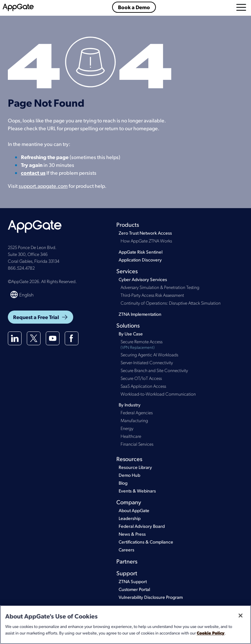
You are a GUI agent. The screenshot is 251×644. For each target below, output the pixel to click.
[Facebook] (72, 338)
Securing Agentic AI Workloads (149, 354)
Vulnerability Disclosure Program (151, 597)
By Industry (130, 405)
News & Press (132, 534)
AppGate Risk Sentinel (141, 252)
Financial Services (137, 444)
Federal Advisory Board (142, 526)
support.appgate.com (43, 186)
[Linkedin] (15, 338)
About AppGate (134, 510)
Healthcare (131, 436)
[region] (125, 625)
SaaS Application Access (143, 386)
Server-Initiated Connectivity (147, 362)
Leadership (130, 518)
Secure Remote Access (182, 344)
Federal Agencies (137, 412)
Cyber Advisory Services (143, 279)
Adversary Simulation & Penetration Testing (160, 287)
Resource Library (135, 467)
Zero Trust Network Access (145, 233)
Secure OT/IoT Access (141, 378)
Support (127, 573)
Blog (123, 483)
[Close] (241, 616)
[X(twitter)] (34, 338)
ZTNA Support (133, 581)
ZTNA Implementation (140, 314)
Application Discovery (140, 260)
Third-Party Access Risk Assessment (152, 295)
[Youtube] (53, 338)
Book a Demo (134, 7)
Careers (126, 550)
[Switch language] (22, 295)
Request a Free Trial (41, 317)
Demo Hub (129, 475)
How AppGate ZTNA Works (146, 241)
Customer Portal (134, 589)
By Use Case (131, 334)
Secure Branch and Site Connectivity (154, 370)
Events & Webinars (137, 491)
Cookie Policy (211, 633)
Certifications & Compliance (146, 542)
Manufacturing (134, 420)
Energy (127, 428)
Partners (127, 561)
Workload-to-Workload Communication (158, 394)
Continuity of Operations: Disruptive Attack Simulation (171, 303)
